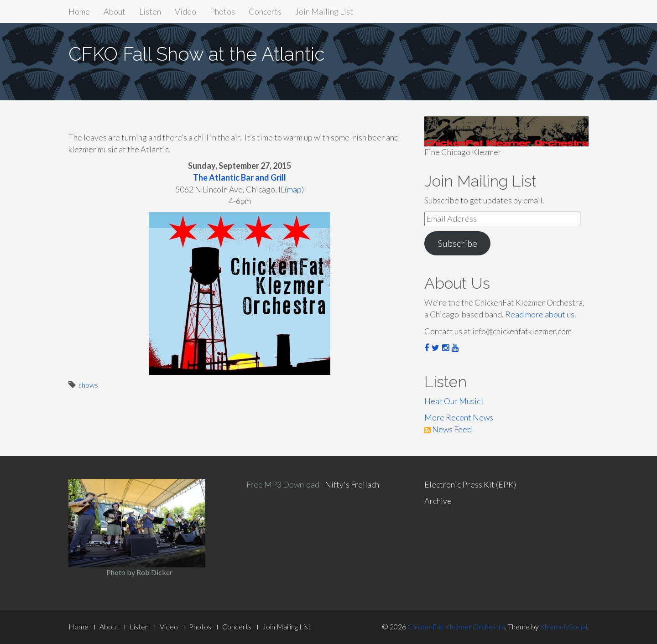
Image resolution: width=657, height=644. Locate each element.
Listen (150, 11)
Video (185, 11)
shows (88, 385)
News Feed (448, 429)
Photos (222, 11)
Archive (438, 501)
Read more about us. (541, 314)
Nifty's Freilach (352, 484)
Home (79, 11)
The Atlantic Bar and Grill (240, 177)
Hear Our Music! (454, 401)
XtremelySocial (564, 626)
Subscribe (457, 243)
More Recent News (459, 417)
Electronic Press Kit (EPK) (470, 484)
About (115, 11)
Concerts (265, 11)
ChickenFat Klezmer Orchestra (456, 626)
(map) (294, 189)
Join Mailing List (324, 11)
